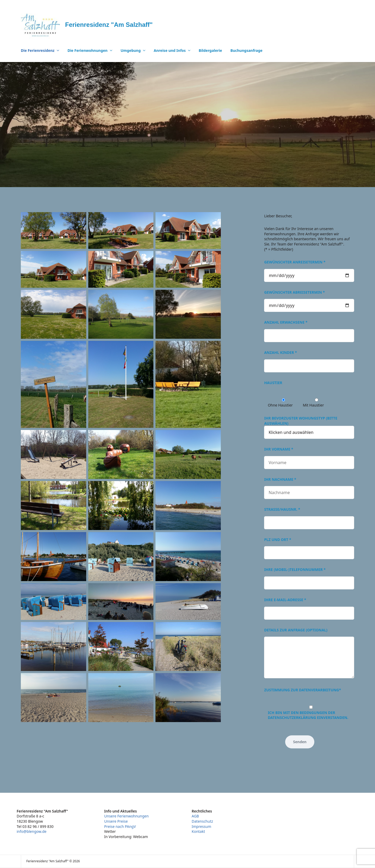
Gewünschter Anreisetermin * (309, 269)
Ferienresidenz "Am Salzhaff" (109, 25)
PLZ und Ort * (309, 546)
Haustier (273, 383)
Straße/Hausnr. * (309, 516)
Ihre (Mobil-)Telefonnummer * (309, 576)
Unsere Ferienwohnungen (126, 816)
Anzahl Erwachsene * (309, 329)
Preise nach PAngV (120, 826)
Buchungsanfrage (246, 50)
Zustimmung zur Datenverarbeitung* (302, 690)
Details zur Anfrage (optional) (309, 654)
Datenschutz (202, 821)
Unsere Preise (116, 821)
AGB (195, 816)
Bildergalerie (210, 50)
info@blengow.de (32, 831)
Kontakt (198, 831)
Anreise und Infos (170, 50)
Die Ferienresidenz (38, 50)
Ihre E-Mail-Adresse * (309, 607)
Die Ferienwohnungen (87, 50)
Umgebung (131, 50)
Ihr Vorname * (309, 456)
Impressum (201, 826)
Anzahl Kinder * (309, 359)
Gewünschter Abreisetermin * (309, 299)
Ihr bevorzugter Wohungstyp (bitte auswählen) (309, 425)
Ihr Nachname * (309, 486)
